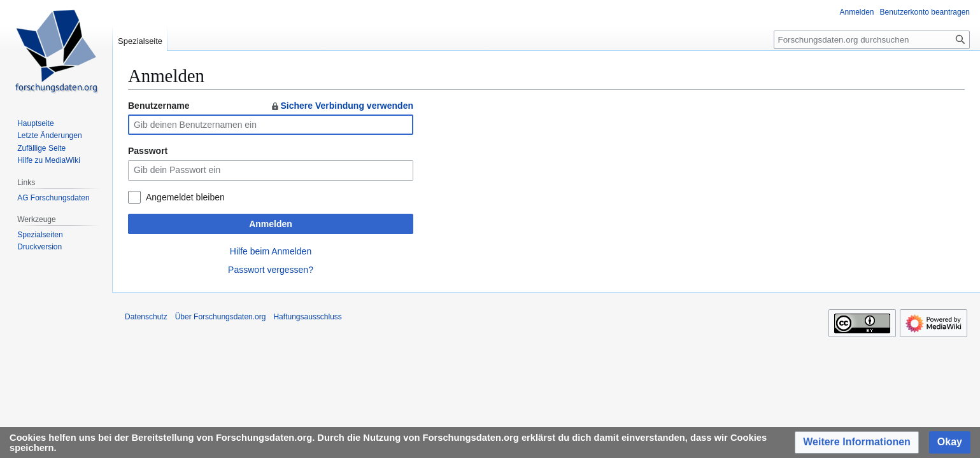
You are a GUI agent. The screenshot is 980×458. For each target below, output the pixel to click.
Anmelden (271, 224)
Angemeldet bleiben (185, 197)
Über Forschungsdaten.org (221, 317)
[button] (857, 442)
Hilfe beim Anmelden (271, 251)
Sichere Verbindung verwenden (342, 106)
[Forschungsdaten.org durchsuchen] (872, 40)
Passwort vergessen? (271, 270)
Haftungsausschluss (307, 317)
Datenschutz (146, 317)
